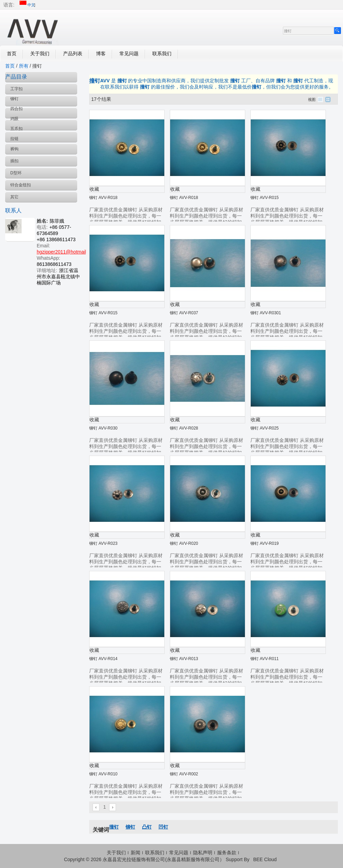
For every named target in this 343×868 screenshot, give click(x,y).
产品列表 (73, 54)
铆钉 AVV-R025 (264, 428)
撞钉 (114, 827)
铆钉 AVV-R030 (103, 428)
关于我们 (40, 54)
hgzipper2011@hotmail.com (67, 252)
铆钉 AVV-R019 (264, 543)
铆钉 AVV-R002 (184, 774)
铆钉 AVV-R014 (103, 659)
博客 (101, 54)
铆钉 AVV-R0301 (266, 313)
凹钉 (163, 827)
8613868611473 (54, 264)
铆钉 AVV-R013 (184, 659)
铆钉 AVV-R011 (264, 659)
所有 (24, 66)
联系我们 (162, 54)
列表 (320, 99)
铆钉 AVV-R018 (103, 198)
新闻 (135, 853)
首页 (12, 54)
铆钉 (130, 827)
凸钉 (147, 827)
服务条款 (227, 853)
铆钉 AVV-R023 (103, 543)
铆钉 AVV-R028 (184, 428)
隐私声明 (203, 853)
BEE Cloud (265, 859)
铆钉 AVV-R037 (184, 313)
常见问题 (129, 54)
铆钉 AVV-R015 (264, 198)
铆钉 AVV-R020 (184, 543)
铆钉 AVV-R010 (103, 774)
